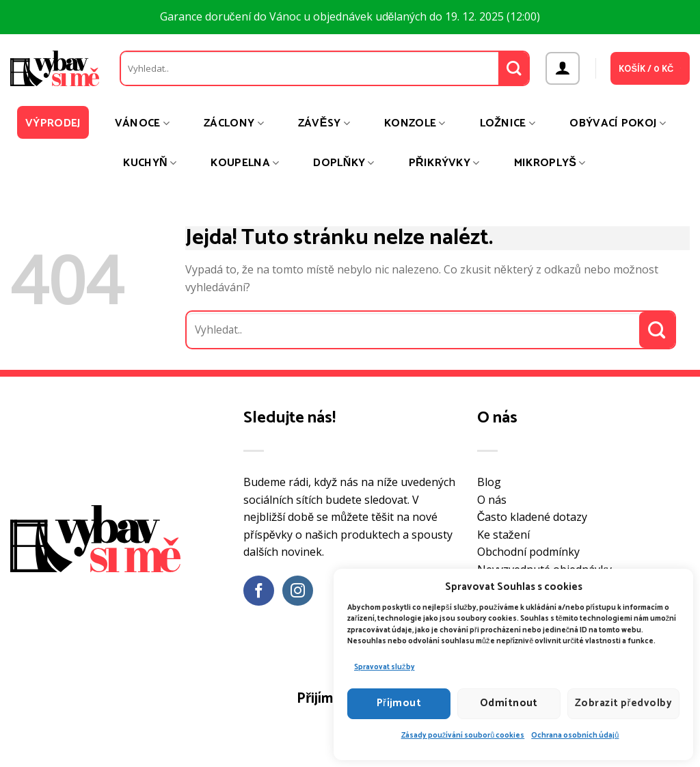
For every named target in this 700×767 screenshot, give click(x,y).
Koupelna (245, 163)
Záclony (234, 123)
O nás (492, 500)
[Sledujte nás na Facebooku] (259, 591)
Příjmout (399, 703)
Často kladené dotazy (533, 517)
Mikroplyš (550, 163)
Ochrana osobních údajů (575, 736)
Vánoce (142, 123)
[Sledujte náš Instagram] (298, 591)
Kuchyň (150, 163)
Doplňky (344, 163)
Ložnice (508, 123)
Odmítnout (509, 703)
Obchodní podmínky (528, 552)
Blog (489, 482)
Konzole (415, 123)
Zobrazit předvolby (623, 703)
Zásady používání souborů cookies (463, 736)
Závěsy (324, 123)
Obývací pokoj (618, 123)
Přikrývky (444, 163)
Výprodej (53, 123)
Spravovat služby (385, 667)
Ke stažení (503, 535)
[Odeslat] (514, 68)
